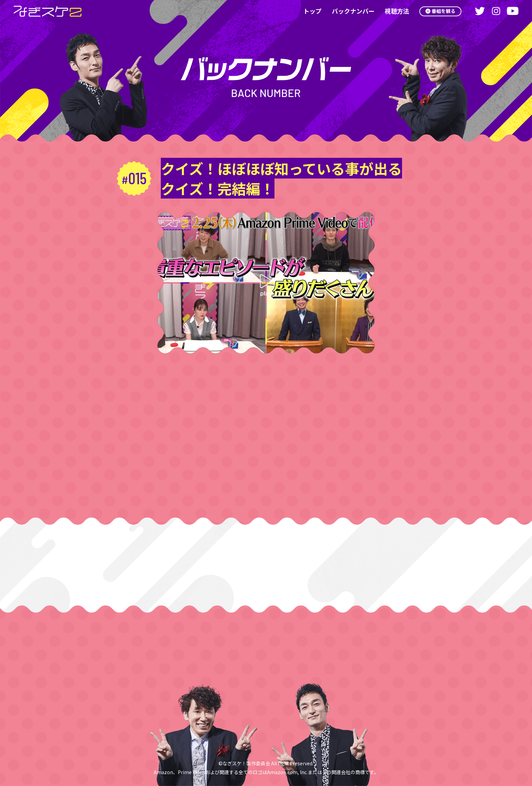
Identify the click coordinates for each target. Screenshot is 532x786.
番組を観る (442, 11)
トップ (308, 11)
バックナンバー (349, 11)
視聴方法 (393, 11)
